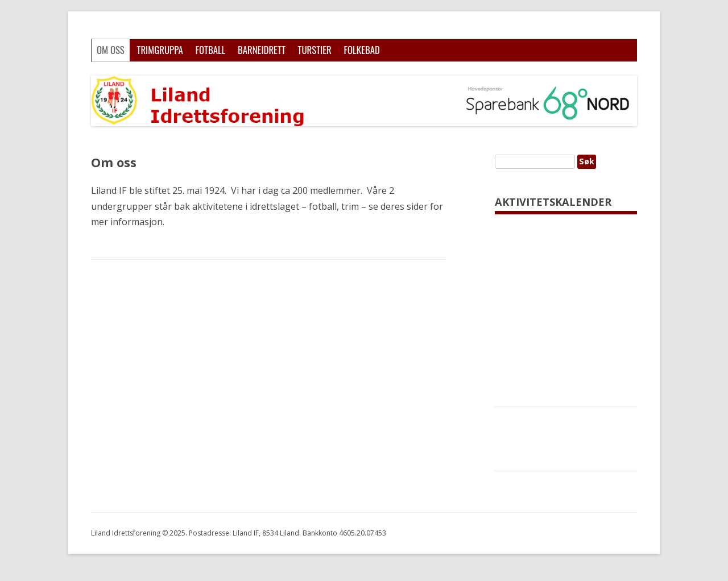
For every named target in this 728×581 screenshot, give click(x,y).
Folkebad (361, 50)
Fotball (210, 50)
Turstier (315, 50)
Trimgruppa (160, 50)
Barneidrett (262, 50)
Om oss (111, 50)
